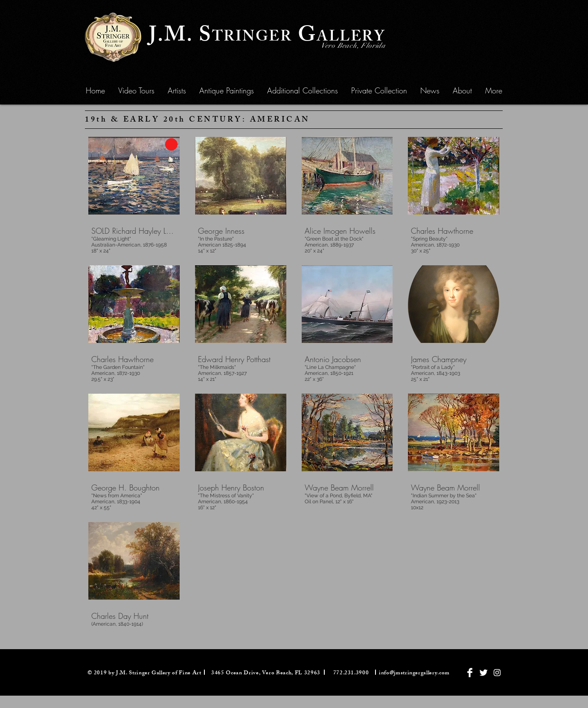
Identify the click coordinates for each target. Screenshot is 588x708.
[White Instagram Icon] (497, 673)
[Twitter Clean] (483, 673)
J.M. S (180, 37)
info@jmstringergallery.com (414, 673)
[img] (241, 193)
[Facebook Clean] (470, 673)
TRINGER (252, 38)
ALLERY (351, 38)
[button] (227, 90)
